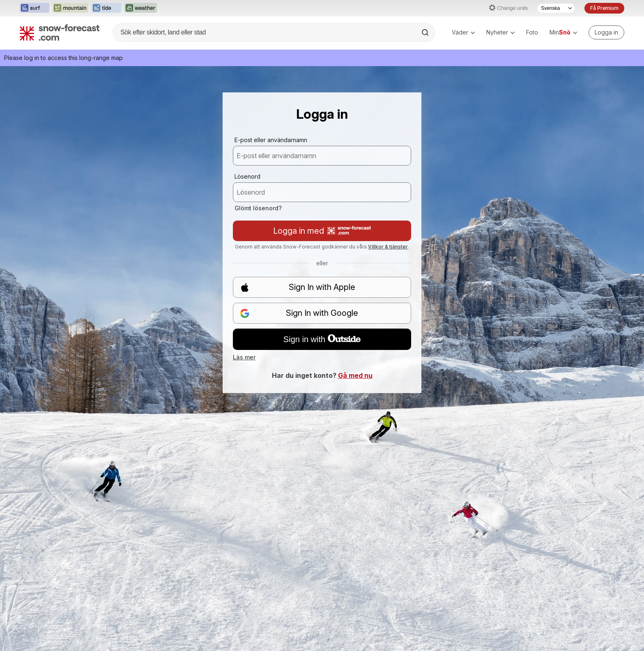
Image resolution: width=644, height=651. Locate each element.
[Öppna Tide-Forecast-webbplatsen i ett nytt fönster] (106, 8)
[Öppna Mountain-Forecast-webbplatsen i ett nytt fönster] (70, 8)
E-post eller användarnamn (271, 140)
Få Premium (604, 8)
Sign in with (322, 339)
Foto (532, 32)
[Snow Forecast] (60, 32)
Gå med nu (355, 375)
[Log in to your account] (606, 32)
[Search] (426, 32)
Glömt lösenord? (258, 208)
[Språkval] (556, 8)
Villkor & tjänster (388, 247)
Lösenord (247, 176)
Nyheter (500, 32)
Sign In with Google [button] (299, 313)
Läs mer (244, 357)
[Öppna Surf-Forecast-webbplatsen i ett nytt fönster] (34, 8)
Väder (463, 32)
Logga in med (322, 231)
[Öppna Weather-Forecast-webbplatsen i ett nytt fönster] (141, 8)
